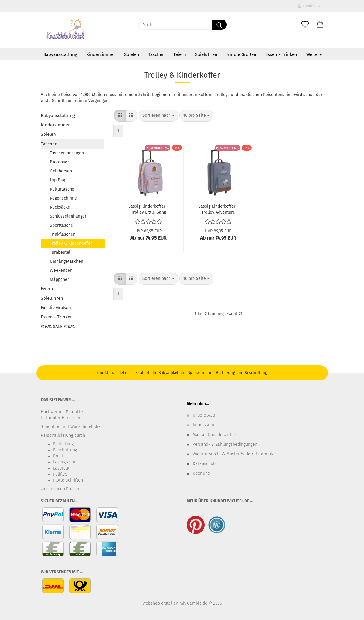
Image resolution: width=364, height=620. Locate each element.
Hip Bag (57, 180)
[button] (320, 25)
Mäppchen (60, 279)
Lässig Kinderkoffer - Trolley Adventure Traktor (218, 209)
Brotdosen (60, 162)
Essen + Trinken (281, 54)
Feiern (180, 54)
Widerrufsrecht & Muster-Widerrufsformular (234, 454)
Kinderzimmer (101, 54)
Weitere (314, 54)
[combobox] (158, 116)
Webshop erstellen (160, 603)
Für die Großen (241, 54)
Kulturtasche (62, 189)
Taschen (156, 54)
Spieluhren (206, 54)
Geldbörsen (61, 171)
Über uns (201, 473)
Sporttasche (61, 225)
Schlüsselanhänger (68, 216)
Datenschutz (205, 464)
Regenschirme (63, 198)
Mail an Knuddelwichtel (215, 435)
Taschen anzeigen (67, 153)
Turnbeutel (60, 252)
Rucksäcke (60, 207)
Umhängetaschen (67, 261)
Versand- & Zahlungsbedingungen (225, 444)
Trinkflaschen (63, 234)
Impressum (203, 425)
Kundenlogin (310, 6)
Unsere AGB (204, 415)
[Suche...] (219, 25)
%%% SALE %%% (58, 327)
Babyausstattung (60, 54)
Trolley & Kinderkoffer (71, 243)
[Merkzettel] (305, 25)
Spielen (132, 54)
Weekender (61, 270)
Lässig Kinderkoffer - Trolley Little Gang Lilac (148, 209)
